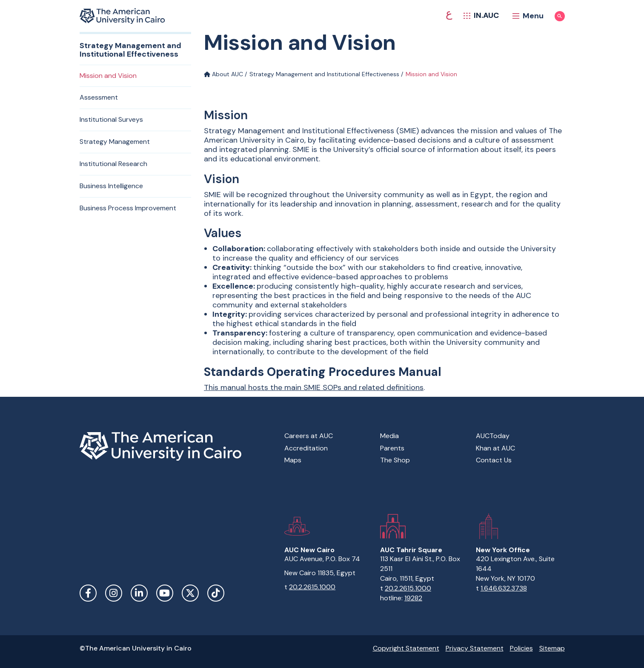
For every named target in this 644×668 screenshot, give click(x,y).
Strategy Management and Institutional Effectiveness (324, 74)
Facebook (88, 593)
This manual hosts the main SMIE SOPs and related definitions (314, 387)
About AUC (223, 74)
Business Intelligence (111, 186)
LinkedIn (139, 593)
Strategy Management (115, 142)
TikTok (216, 593)
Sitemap (552, 648)
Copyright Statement (406, 648)
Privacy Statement (475, 648)
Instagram (114, 593)
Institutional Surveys (111, 119)
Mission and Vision (108, 76)
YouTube (165, 593)
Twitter (190, 593)
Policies (521, 648)
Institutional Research (113, 164)
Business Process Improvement (128, 208)
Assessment (99, 97)
